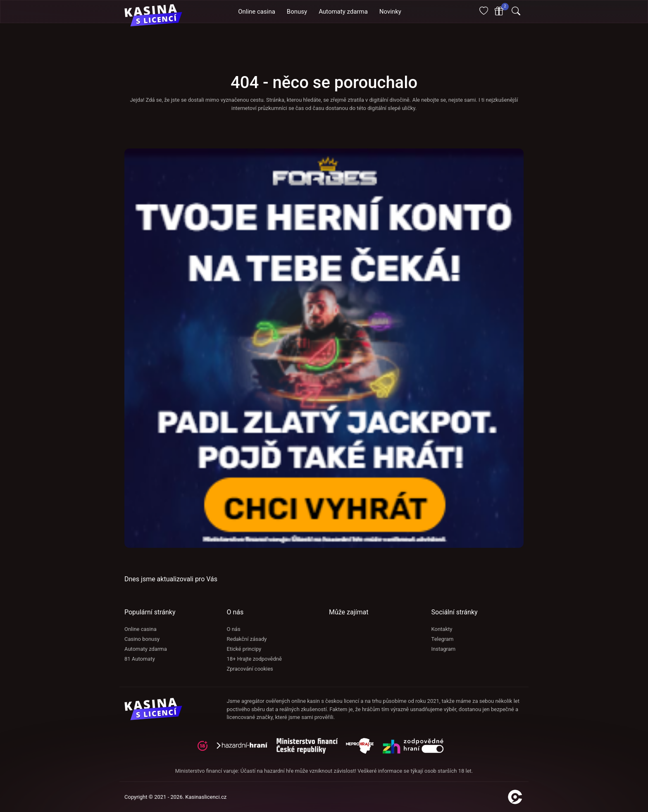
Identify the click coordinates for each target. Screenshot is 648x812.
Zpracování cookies (250, 669)
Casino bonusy (142, 639)
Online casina (141, 629)
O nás (234, 629)
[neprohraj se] (364, 749)
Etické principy (244, 649)
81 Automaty (140, 659)
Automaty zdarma (146, 649)
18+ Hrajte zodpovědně (254, 659)
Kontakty (442, 629)
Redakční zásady (247, 639)
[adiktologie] (311, 749)
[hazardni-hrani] (245, 749)
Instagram (444, 649)
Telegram (443, 639)
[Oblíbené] (484, 12)
